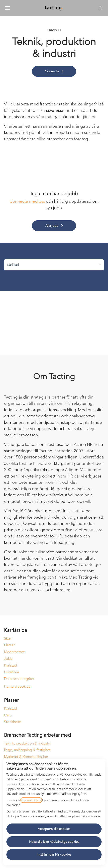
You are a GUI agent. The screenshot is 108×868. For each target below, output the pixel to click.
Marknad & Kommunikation (26, 757)
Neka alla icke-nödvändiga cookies (54, 842)
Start (8, 638)
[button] (100, 8)
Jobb (8, 659)
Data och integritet (19, 679)
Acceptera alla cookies (54, 829)
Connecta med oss (27, 201)
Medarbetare (14, 652)
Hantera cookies (17, 686)
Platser (9, 645)
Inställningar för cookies (54, 854)
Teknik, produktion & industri (27, 743)
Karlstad (10, 665)
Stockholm (13, 722)
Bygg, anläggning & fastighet (27, 750)
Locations (12, 672)
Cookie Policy (31, 800)
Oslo (8, 715)
